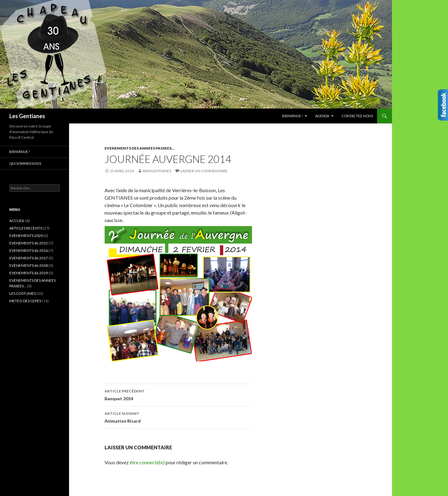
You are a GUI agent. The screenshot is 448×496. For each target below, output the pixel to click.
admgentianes (157, 171)
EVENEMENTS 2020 (26, 236)
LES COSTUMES (23, 293)
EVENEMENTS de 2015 (29, 243)
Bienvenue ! (292, 116)
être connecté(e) (147, 462)
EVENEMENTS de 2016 (29, 250)
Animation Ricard (178, 417)
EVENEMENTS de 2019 (29, 273)
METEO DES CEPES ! (26, 301)
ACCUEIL (17, 221)
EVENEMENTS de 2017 (29, 258)
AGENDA (322, 116)
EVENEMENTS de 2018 (29, 265)
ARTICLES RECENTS (26, 228)
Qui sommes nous (25, 163)
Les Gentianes (27, 116)
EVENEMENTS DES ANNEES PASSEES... (139, 148)
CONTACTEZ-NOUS (357, 116)
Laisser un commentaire (204, 171)
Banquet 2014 (178, 394)
